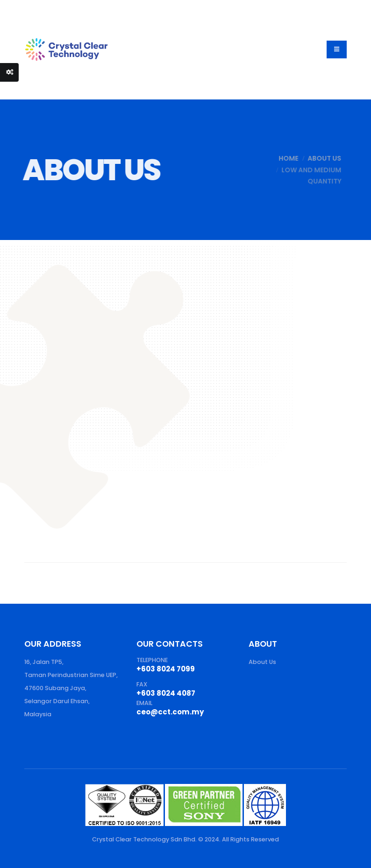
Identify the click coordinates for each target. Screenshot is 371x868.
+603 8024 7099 (166, 669)
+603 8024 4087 (166, 693)
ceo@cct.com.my (170, 712)
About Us (319, 158)
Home (283, 158)
